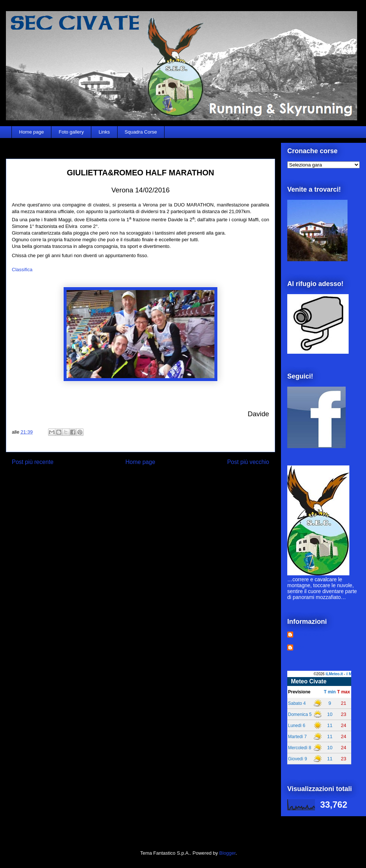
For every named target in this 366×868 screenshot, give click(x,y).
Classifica (22, 270)
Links (104, 132)
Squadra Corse (141, 132)
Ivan (299, 647)
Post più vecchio (248, 462)
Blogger (227, 853)
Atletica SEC (309, 635)
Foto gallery (71, 132)
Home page (32, 132)
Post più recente (33, 462)
